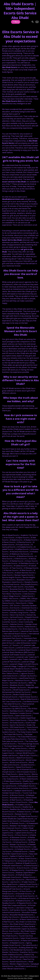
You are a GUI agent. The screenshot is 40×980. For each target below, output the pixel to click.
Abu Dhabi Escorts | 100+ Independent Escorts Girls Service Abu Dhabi (20, 11)
